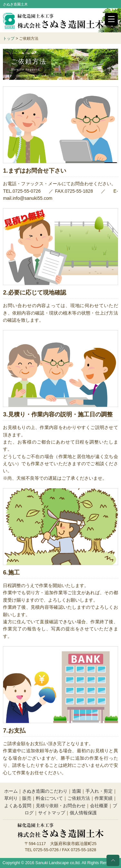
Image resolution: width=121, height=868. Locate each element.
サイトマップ (52, 813)
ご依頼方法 (79, 798)
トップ (9, 38)
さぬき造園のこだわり (45, 791)
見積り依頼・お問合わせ (61, 806)
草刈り (11, 798)
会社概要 (99, 806)
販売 (27, 798)
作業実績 (104, 798)
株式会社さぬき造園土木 (53, 21)
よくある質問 (18, 806)
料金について (49, 798)
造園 (76, 791)
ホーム (11, 791)
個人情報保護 (83, 813)
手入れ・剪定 (99, 791)
